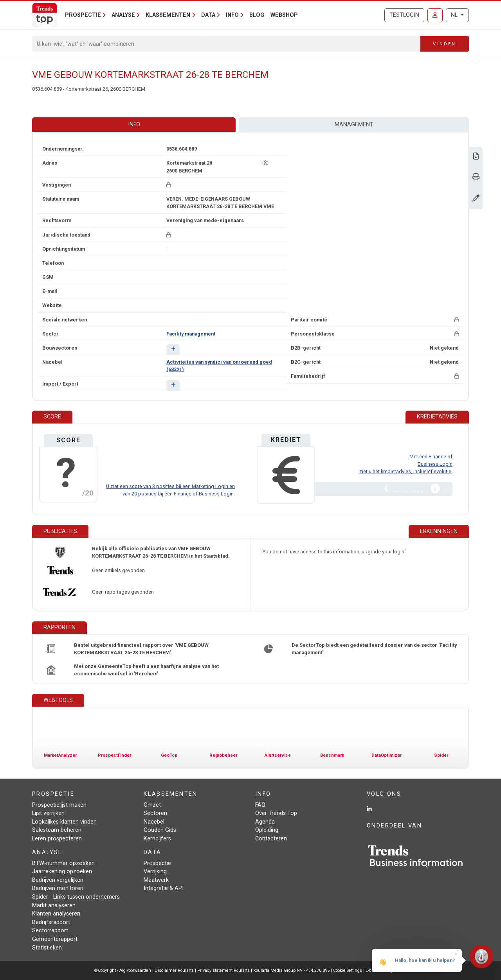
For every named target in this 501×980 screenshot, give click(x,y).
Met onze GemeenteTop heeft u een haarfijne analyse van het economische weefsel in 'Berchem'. (146, 670)
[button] (173, 349)
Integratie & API (164, 888)
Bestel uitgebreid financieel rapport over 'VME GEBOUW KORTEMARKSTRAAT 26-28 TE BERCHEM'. (141, 649)
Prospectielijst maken (59, 805)
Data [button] (208, 15)
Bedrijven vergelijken (58, 880)
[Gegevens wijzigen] (476, 199)
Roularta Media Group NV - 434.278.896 (292, 970)
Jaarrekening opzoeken (62, 871)
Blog (257, 15)
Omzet (152, 805)
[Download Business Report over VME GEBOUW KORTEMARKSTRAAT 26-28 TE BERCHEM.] (476, 157)
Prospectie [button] (83, 15)
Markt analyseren (54, 906)
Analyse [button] (123, 15)
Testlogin (404, 15)
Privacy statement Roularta (223, 970)
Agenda (265, 822)
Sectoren (155, 813)
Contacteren (271, 839)
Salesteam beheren (57, 830)
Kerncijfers (157, 839)
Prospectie (157, 863)
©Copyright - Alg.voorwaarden (123, 970)
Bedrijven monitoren (58, 888)
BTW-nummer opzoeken (63, 863)
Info (134, 125)
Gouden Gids (160, 830)
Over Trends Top (276, 813)
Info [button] (232, 15)
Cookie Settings (348, 970)
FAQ (260, 805)
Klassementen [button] (168, 15)
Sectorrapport (50, 931)
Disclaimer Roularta (174, 970)
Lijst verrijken (48, 813)
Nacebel (154, 822)
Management (354, 125)
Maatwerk (156, 880)
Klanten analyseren (56, 914)
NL (455, 15)
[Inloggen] (435, 15)
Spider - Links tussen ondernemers (76, 897)
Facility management (191, 334)
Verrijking (155, 871)
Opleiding (267, 830)
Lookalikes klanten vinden (64, 822)
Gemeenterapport (55, 939)
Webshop (284, 15)
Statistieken (47, 948)
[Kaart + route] (265, 163)
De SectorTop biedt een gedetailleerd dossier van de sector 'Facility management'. (374, 649)
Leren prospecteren (57, 839)
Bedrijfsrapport (51, 922)
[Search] (226, 44)
